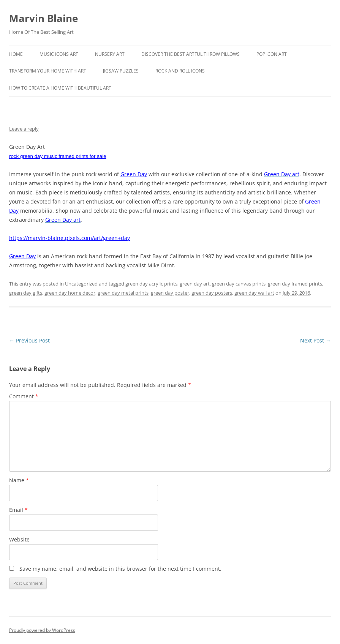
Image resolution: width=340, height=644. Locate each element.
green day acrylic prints (151, 284)
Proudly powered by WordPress (42, 630)
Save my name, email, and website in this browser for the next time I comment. (120, 569)
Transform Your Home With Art (48, 71)
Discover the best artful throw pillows (191, 54)
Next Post (315, 340)
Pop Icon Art (272, 54)
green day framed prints (295, 284)
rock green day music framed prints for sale (58, 156)
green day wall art (254, 293)
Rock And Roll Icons (180, 71)
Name (19, 480)
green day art (195, 284)
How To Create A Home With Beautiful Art (60, 88)
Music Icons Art (59, 54)
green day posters (212, 293)
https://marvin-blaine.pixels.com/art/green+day (70, 238)
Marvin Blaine (43, 18)
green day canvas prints (239, 284)
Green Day (134, 174)
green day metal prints (123, 293)
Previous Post (29, 340)
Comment (24, 396)
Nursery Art (110, 54)
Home (16, 54)
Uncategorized (81, 284)
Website (19, 539)
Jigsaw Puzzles (121, 71)
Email (18, 510)
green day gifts (26, 293)
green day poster (170, 293)
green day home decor (70, 293)
